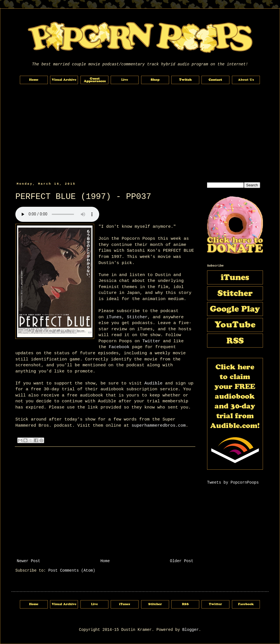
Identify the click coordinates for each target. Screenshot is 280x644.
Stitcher (137, 317)
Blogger (190, 630)
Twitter (151, 341)
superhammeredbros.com (159, 426)
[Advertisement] (140, 133)
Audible (154, 383)
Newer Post (29, 561)
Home (105, 561)
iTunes (114, 317)
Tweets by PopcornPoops (233, 483)
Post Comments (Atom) (72, 571)
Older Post (182, 561)
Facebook (119, 347)
